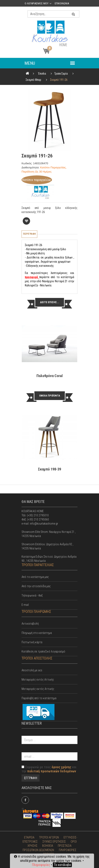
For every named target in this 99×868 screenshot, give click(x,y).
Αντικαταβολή (30, 624)
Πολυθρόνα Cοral (50, 376)
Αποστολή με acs (32, 670)
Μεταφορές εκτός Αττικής (38, 689)
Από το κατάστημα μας (35, 577)
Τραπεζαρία (61, 74)
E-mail (25, 605)
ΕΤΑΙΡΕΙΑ (29, 837)
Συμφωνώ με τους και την (49, 769)
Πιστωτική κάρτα (32, 642)
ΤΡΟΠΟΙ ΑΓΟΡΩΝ (49, 837)
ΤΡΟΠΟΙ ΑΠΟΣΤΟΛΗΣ (37, 658)
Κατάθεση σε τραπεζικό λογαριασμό (43, 651)
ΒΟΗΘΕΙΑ (48, 846)
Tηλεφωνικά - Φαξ (32, 595)
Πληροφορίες (41, 865)
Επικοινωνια (62, 3)
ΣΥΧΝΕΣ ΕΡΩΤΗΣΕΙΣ (54, 842)
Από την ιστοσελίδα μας (36, 586)
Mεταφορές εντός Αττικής (38, 680)
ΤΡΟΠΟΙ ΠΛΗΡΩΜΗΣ (36, 611)
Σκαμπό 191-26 (59, 80)
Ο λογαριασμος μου (37, 3)
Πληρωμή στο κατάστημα (37, 633)
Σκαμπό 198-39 (49, 469)
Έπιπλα (42, 74)
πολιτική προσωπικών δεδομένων (52, 771)
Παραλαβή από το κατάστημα (39, 698)
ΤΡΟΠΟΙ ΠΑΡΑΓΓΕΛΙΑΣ (38, 565)
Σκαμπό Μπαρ (33, 80)
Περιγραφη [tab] (29, 234)
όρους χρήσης (61, 767)
